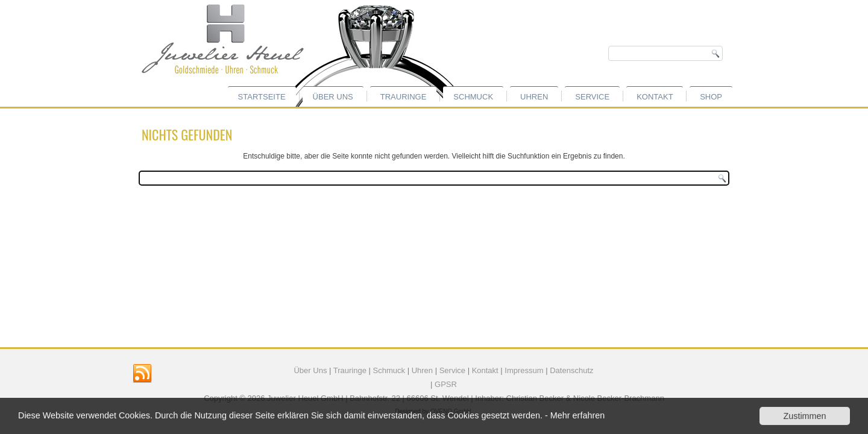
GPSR (446, 384)
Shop (711, 97)
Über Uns (310, 370)
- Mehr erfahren (575, 416)
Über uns (333, 97)
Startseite (262, 97)
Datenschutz (571, 370)
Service (592, 97)
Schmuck (473, 97)
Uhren (534, 97)
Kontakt (655, 97)
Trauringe (404, 97)
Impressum (524, 370)
